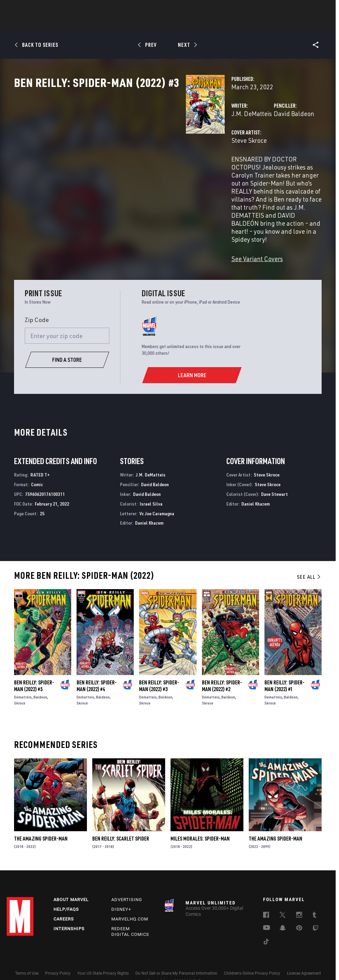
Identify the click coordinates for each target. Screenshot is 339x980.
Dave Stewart (274, 475)
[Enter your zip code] (67, 317)
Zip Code (37, 301)
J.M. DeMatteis (131, 143)
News (69, 24)
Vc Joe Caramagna (157, 495)
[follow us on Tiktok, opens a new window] (266, 925)
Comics (93, 24)
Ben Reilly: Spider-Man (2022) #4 (97, 667)
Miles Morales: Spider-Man (200, 820)
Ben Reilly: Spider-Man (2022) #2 (222, 667)
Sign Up (53, 9)
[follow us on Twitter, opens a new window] (282, 899)
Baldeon (40, 678)
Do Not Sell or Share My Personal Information (176, 956)
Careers (64, 902)
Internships (69, 912)
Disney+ (121, 892)
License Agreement (304, 956)
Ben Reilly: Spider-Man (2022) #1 (285, 667)
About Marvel (71, 883)
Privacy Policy (58, 956)
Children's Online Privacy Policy (252, 956)
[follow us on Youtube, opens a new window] (267, 911)
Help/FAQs (66, 892)
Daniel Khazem (149, 504)
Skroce (20, 684)
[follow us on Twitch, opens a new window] (316, 912)
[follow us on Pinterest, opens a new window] (299, 911)
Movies (158, 24)
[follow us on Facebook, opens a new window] (266, 899)
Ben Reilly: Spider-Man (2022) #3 (159, 667)
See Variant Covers (137, 240)
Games (217, 24)
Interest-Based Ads (150, 964)
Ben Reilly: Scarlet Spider (121, 820)
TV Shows (188, 24)
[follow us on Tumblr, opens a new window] (314, 899)
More (267, 24)
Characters (126, 24)
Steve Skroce (129, 170)
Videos (242, 24)
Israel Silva (151, 485)
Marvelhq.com (130, 902)
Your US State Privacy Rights (103, 956)
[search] (320, 9)
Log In (31, 9)
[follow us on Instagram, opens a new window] (299, 899)
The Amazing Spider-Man (41, 820)
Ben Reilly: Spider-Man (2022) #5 (34, 667)
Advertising (127, 883)
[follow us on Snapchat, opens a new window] (283, 912)
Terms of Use (27, 956)
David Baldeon (234, 143)
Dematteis (23, 678)
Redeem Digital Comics (130, 914)
